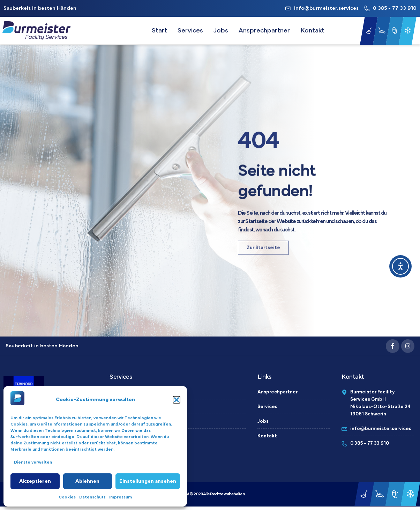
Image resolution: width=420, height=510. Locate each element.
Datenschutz (92, 497)
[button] (177, 400)
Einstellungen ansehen (148, 481)
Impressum (121, 497)
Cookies (67, 497)
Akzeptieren (35, 481)
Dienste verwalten (33, 462)
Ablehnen (87, 481)
